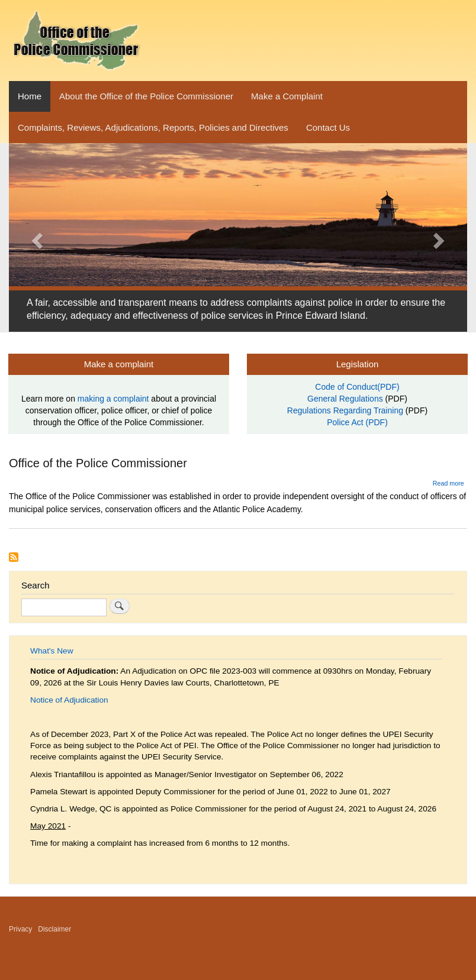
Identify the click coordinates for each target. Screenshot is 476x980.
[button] (36, 237)
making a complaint (113, 399)
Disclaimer (54, 929)
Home (30, 96)
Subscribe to (14, 557)
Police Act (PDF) (357, 422)
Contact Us (328, 127)
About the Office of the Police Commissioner (146, 96)
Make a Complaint (287, 96)
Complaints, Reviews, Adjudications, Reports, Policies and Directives (153, 127)
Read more (448, 483)
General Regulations (345, 399)
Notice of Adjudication (69, 700)
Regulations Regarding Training (345, 410)
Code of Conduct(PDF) (357, 387)
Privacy (20, 929)
